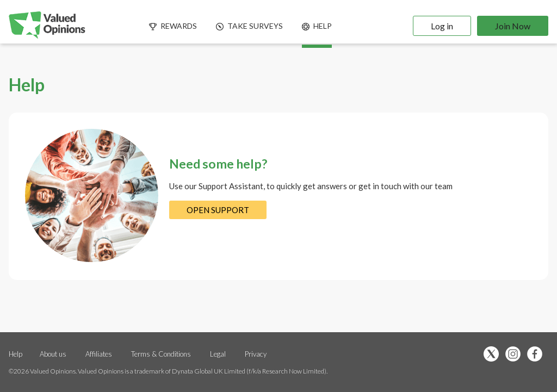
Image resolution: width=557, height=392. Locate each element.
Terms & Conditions (162, 354)
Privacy (256, 354)
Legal (218, 354)
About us (53, 354)
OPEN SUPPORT (218, 210)
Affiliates (100, 354)
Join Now (513, 26)
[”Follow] (516, 355)
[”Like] (537, 355)
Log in (442, 26)
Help (16, 354)
